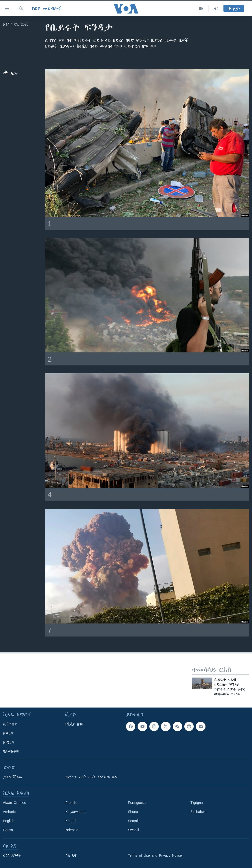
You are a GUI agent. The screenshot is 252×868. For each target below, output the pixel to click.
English (9, 821)
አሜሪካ (8, 742)
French (71, 803)
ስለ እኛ (71, 855)
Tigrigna (197, 803)
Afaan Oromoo (15, 803)
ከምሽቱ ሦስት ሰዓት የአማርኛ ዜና (91, 777)
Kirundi (71, 821)
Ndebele (72, 830)
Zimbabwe (198, 812)
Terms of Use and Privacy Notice (155, 855)
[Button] (11, 74)
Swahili (133, 830)
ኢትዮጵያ (10, 724)
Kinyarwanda (75, 812)
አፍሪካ (8, 733)
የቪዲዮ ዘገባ (74, 724)
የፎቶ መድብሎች (47, 9)
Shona (133, 812)
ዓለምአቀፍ (11, 752)
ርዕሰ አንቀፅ (12, 855)
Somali (133, 821)
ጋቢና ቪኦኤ (12, 777)
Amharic (9, 812)
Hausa (8, 830)
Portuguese (137, 803)
